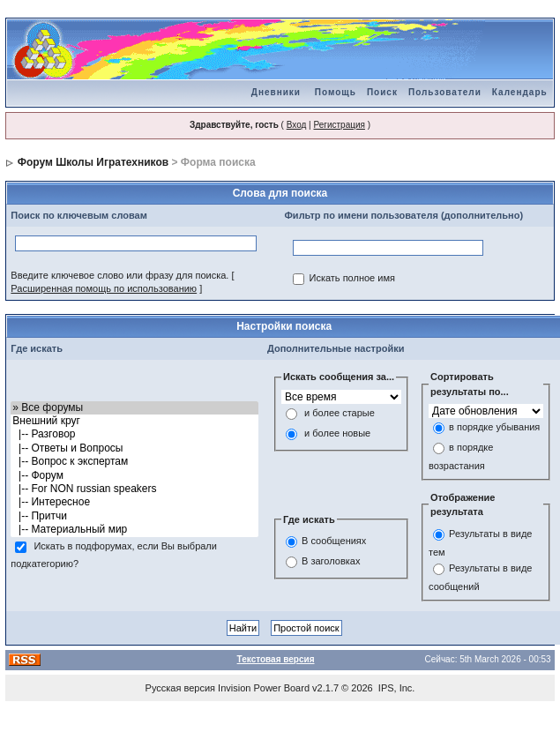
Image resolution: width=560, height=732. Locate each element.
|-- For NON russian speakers (134, 489)
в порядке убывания (494, 428)
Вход (297, 125)
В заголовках (331, 561)
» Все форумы (134, 408)
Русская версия (180, 688)
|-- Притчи (134, 516)
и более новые (337, 433)
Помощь (336, 92)
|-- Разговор (134, 434)
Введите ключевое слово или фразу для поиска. (119, 275)
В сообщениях (334, 541)
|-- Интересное (134, 502)
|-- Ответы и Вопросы (134, 448)
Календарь (520, 92)
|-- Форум (134, 476)
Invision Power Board (264, 688)
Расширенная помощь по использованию (104, 288)
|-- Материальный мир (134, 530)
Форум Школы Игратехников (93, 162)
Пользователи (445, 92)
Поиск (382, 92)
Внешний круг (134, 421)
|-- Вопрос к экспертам (134, 462)
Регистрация (339, 125)
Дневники (276, 92)
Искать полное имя (351, 279)
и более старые (340, 413)
